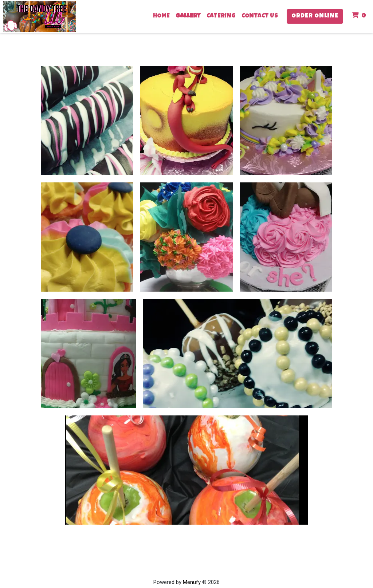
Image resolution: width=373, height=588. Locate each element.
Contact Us (260, 16)
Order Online (315, 16)
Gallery (188, 16)
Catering (221, 16)
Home (161, 16)
